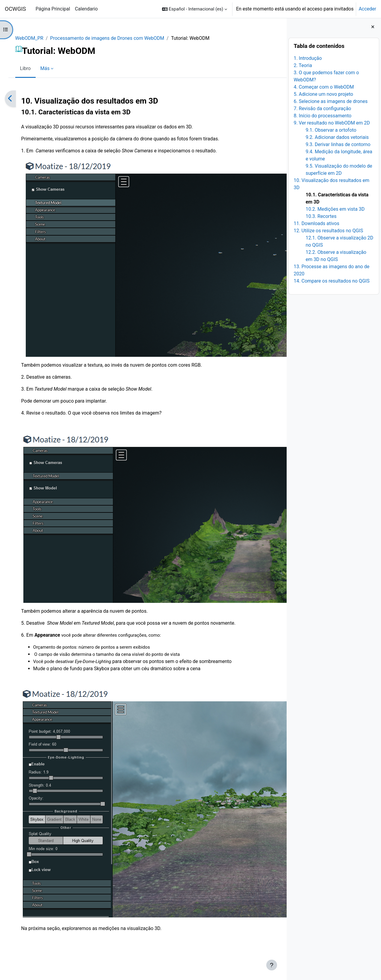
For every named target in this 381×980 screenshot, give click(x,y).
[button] (195, 9)
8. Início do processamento (322, 116)
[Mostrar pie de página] (272, 965)
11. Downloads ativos (316, 223)
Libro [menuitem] (31, 68)
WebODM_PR (35, 38)
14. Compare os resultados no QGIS (331, 281)
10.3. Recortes (321, 216)
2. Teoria (303, 65)
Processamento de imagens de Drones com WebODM (113, 38)
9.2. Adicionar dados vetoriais (337, 137)
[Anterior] (16, 99)
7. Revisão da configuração (322, 109)
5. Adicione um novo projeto (323, 94)
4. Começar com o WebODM (324, 87)
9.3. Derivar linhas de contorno (338, 144)
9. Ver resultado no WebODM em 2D (332, 123)
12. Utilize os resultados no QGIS (328, 231)
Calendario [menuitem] (86, 9)
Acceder (367, 9)
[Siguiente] (280, 99)
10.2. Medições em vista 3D (335, 209)
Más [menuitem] (51, 68)
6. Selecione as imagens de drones (331, 101)
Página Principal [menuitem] (53, 9)
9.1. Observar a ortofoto (331, 130)
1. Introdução (308, 58)
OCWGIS (15, 9)
